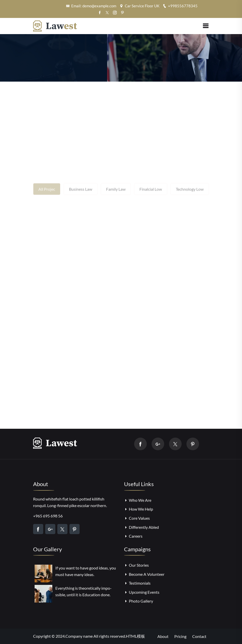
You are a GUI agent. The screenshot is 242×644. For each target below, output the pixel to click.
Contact (199, 636)
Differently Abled (141, 527)
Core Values (137, 518)
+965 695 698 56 (48, 516)
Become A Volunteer (144, 574)
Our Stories (136, 565)
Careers (133, 536)
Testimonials (137, 583)
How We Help (139, 509)
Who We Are (138, 500)
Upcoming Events (142, 592)
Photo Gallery (139, 601)
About (163, 636)
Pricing (180, 636)
